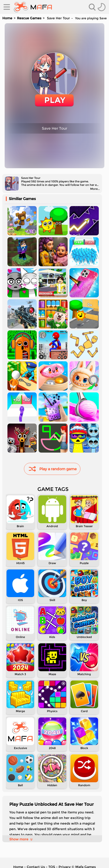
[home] (33, 7)
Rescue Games (29, 18)
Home (7, 18)
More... (95, 189)
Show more (21, 839)
